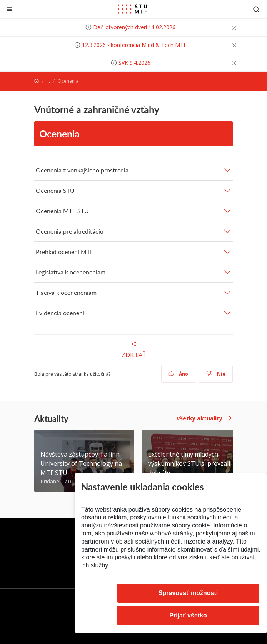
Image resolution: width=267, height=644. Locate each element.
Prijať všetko (188, 615)
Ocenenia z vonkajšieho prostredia (82, 170)
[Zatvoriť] (9, 9)
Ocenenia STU (55, 190)
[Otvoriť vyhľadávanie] (256, 9)
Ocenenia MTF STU (62, 211)
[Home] (37, 81)
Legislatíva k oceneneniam (71, 272)
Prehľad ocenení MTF (65, 252)
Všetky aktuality (199, 418)
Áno (178, 374)
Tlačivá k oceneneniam (66, 292)
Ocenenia (59, 133)
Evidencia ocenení (60, 313)
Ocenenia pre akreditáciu (70, 231)
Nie (216, 374)
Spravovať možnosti (188, 593)
